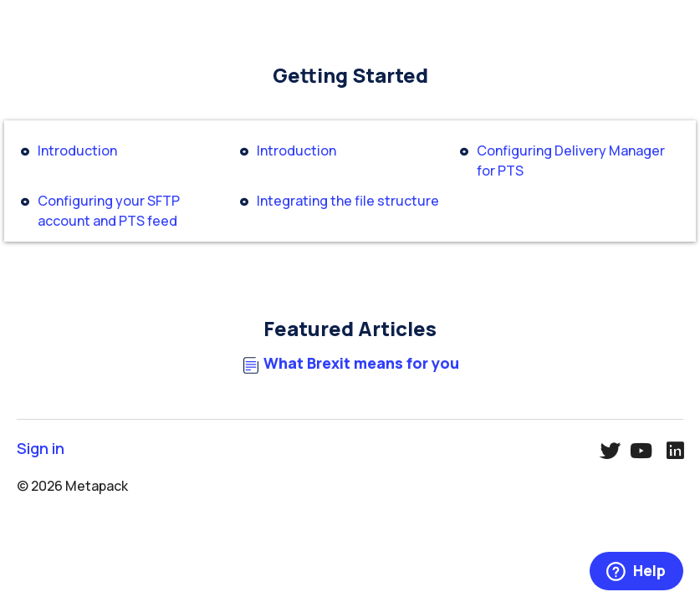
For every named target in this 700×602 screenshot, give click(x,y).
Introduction (77, 150)
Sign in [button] (41, 449)
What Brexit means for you (361, 363)
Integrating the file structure (348, 201)
